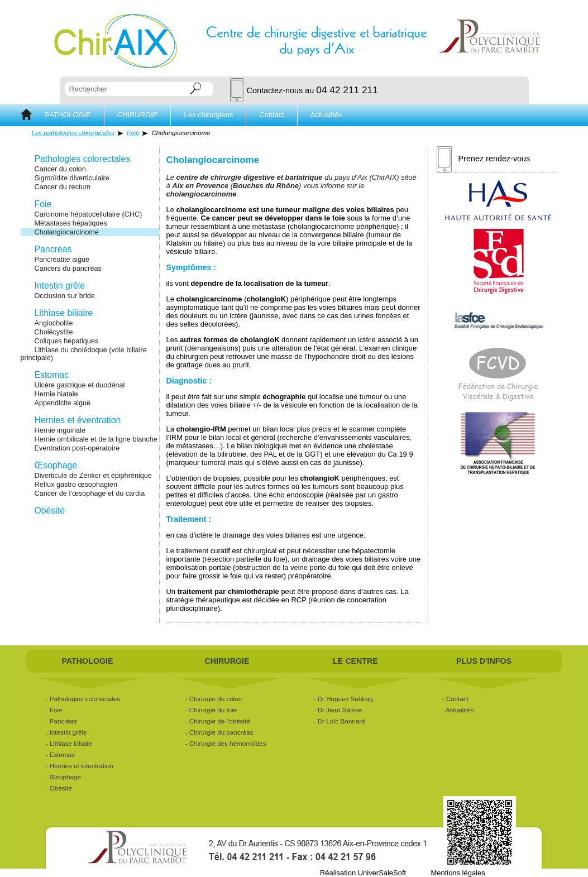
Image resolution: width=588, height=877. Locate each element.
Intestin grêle (60, 286)
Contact (272, 115)
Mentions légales (458, 873)
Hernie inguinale (60, 430)
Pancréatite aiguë (62, 260)
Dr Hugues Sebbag (345, 699)
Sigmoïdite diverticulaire (72, 178)
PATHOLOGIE (68, 115)
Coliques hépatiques (67, 341)
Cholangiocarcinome (67, 232)
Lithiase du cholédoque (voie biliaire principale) (84, 354)
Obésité (50, 511)
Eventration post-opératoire (77, 448)
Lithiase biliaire (64, 313)
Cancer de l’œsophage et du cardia (90, 493)
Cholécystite (54, 332)
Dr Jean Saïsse (340, 710)
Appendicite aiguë (63, 403)
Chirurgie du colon (216, 699)
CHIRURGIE (138, 115)
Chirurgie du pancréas (221, 732)
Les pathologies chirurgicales (73, 133)
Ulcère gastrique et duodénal (80, 385)
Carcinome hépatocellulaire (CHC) (89, 214)
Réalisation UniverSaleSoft (363, 873)
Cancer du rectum (63, 187)
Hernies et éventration (78, 420)
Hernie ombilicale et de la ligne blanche (96, 439)
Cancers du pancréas (68, 269)
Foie (133, 133)
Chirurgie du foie (213, 710)
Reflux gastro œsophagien (76, 485)
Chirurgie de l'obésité (220, 721)
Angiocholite (54, 323)
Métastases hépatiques (71, 223)
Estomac (52, 375)
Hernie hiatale (56, 394)
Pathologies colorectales (83, 159)
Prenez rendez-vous (484, 159)
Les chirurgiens (208, 115)
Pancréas (53, 249)
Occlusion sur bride (65, 296)
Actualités (326, 115)
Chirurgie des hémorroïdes (228, 743)
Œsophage (56, 465)
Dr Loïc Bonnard (341, 721)
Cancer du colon (60, 169)
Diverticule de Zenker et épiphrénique (93, 476)
